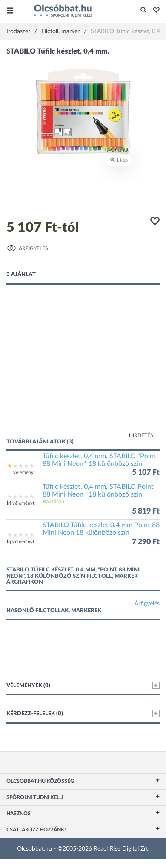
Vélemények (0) (83, 685)
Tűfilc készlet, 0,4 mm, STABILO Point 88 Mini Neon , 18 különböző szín (98, 491)
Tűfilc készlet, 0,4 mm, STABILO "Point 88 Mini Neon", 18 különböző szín (99, 460)
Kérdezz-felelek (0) (83, 713)
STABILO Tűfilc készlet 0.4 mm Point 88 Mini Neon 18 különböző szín (101, 529)
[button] (154, 11)
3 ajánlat (21, 275)
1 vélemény (21, 473)
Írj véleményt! (21, 503)
